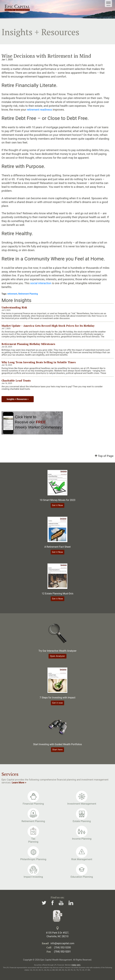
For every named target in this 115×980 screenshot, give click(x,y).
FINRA (74, 965)
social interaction (41, 283)
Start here (57, 750)
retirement (12, 294)
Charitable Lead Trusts (16, 381)
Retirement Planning (28, 294)
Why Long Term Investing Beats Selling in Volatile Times (39, 362)
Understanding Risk (14, 307)
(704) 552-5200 (62, 947)
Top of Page (104, 456)
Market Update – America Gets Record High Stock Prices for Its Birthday (48, 326)
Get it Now (58, 505)
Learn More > (19, 783)
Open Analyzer (57, 656)
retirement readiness (39, 110)
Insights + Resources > (18, 399)
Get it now (57, 703)
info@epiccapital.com (62, 943)
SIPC (79, 965)
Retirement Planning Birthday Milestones (28, 344)
